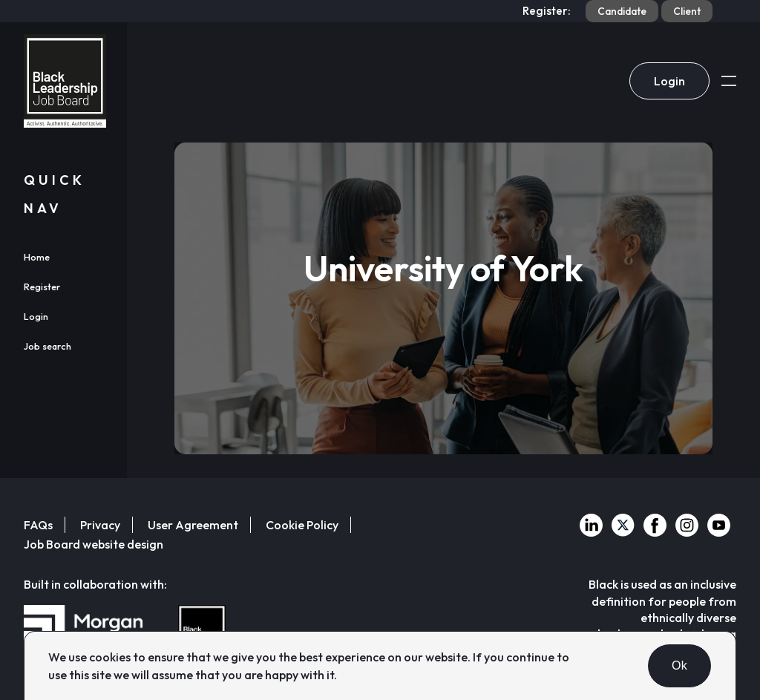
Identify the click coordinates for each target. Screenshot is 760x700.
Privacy (100, 525)
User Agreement (193, 525)
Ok (679, 665)
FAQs (38, 525)
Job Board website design (94, 544)
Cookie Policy (302, 525)
